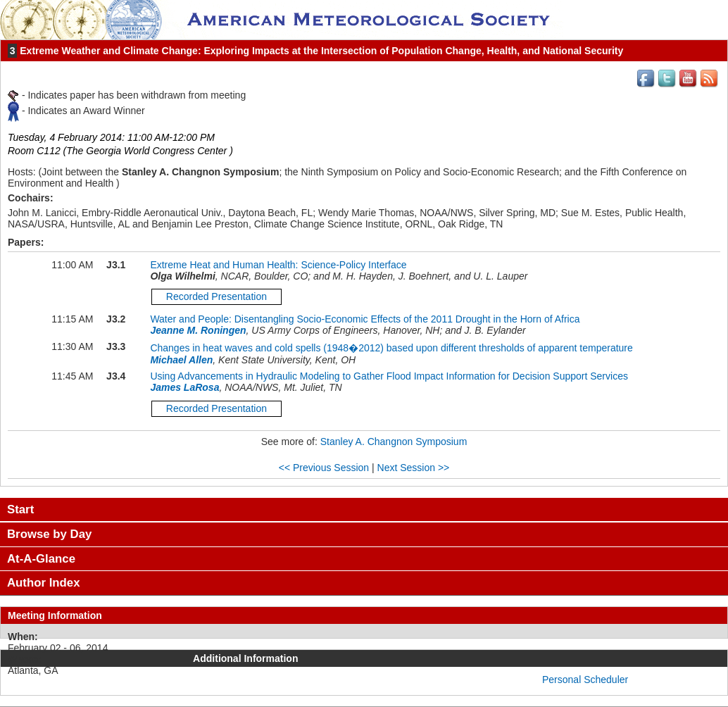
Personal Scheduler (585, 680)
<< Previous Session (324, 468)
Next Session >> (414, 468)
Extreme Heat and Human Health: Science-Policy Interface (278, 265)
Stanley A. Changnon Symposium (394, 442)
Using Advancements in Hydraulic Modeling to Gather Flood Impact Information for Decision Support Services (389, 376)
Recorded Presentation (216, 296)
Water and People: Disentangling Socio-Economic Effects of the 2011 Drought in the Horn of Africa (365, 319)
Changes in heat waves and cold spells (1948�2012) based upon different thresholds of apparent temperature (391, 348)
